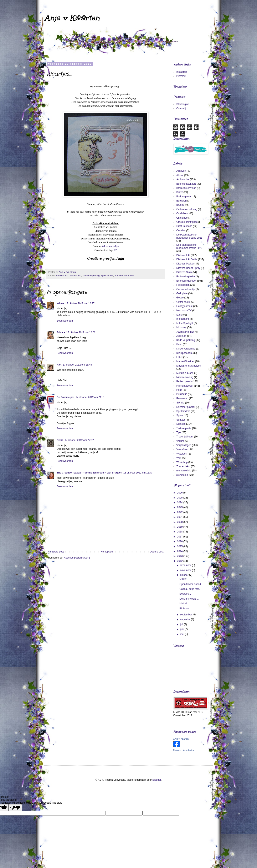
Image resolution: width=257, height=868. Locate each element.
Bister (180, 192)
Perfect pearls (184, 381)
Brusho (180, 205)
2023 (180, 507)
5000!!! (183, 579)
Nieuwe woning (185, 377)
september (186, 615)
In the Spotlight (185, 323)
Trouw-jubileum (185, 437)
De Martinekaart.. (189, 599)
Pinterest (181, 76)
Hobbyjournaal (184, 306)
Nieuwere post (56, 552)
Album (180, 175)
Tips (179, 432)
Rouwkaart (182, 398)
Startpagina (183, 104)
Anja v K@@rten (72, 18)
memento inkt (184, 471)
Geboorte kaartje (186, 289)
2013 (180, 556)
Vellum (180, 441)
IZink (179, 315)
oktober (184, 575)
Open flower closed (190, 584)
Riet (59, 365)
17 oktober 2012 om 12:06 (81, 332)
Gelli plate (182, 293)
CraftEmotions (184, 226)
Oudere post (156, 552)
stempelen (129, 276)
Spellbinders (107, 276)
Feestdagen (183, 285)
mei (182, 634)
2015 (180, 546)
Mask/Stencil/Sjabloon (189, 366)
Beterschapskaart (186, 184)
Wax (179, 458)
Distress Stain (184, 272)
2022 (180, 512)
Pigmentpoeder (185, 386)
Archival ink (62, 276)
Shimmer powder (186, 407)
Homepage (107, 552)
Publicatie (182, 394)
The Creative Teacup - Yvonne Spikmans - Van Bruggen (89, 473)
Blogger (157, 780)
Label (179, 357)
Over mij (181, 108)
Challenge (182, 218)
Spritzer (181, 420)
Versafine (182, 450)
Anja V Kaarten (181, 739)
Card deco (182, 213)
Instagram (182, 72)
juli (182, 624)
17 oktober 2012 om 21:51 (90, 397)
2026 (180, 493)
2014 (180, 551)
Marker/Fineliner (186, 361)
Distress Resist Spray (188, 268)
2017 (180, 537)
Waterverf (182, 454)
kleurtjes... (185, 594)
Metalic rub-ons (185, 373)
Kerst (179, 344)
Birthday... (185, 609)
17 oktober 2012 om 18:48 (77, 365)
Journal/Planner (185, 332)
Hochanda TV (184, 311)
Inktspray (182, 327)
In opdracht (183, 319)
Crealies (181, 230)
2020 (180, 522)
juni (182, 629)
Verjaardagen (184, 445)
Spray (180, 415)
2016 (180, 541)
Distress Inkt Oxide (187, 259)
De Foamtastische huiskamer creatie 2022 (189, 246)
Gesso (180, 298)
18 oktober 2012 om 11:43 (138, 473)
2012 (180, 561)
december (186, 565)
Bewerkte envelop (186, 188)
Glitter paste (183, 302)
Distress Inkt (75, 276)
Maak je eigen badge (184, 750)
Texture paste (184, 428)
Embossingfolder (186, 277)
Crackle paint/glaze (187, 222)
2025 (180, 498)
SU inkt (181, 403)
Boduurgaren (184, 197)
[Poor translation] (15, 808)
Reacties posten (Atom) (77, 558)
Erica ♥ (61, 332)
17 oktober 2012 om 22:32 (79, 440)
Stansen (119, 276)
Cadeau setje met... (190, 589)
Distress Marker (185, 264)
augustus (185, 619)
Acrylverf (181, 171)
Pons (179, 390)
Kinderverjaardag (91, 276)
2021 (180, 517)
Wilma (60, 303)
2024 (180, 502)
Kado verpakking (186, 340)
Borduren (182, 201)
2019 (180, 527)
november (186, 570)
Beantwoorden (65, 321)
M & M (183, 604)
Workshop (182, 462)
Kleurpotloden (184, 353)
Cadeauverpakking (187, 209)
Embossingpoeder (187, 281)
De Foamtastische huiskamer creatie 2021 (189, 236)
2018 (180, 532)
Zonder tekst (183, 466)
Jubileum (181, 336)
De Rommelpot (66, 397)
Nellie (60, 440)
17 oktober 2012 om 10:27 (80, 303)
